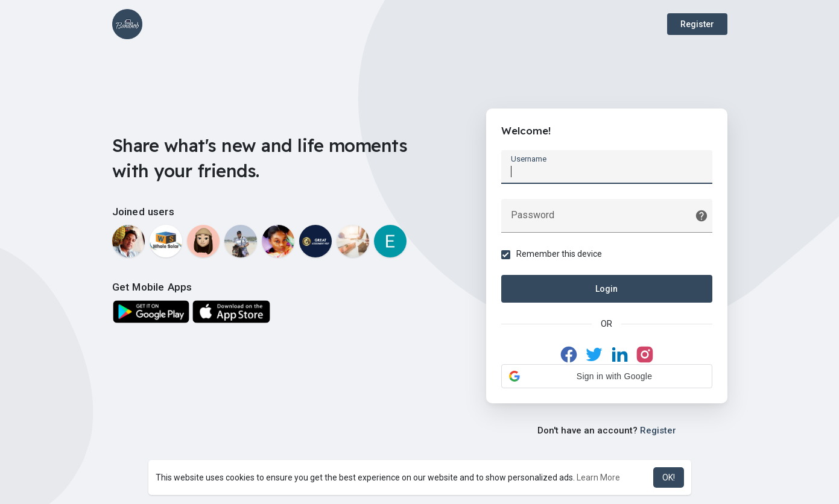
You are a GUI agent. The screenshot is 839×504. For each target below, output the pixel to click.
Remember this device (559, 254)
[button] (607, 376)
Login (606, 289)
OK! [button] (669, 477)
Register (697, 24)
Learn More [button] (598, 477)
